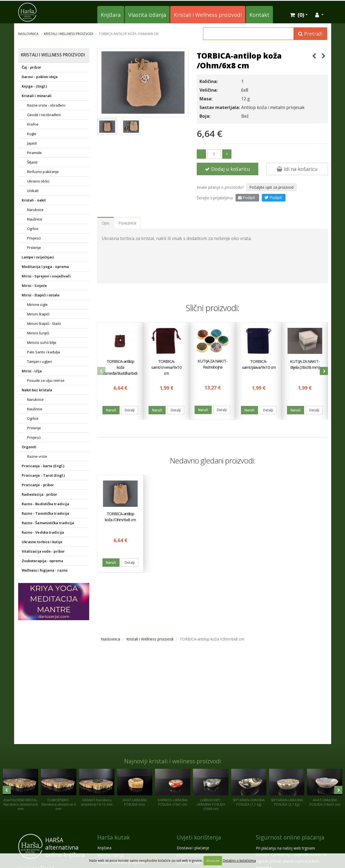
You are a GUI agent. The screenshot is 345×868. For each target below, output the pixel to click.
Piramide (35, 153)
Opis (106, 223)
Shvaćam (213, 861)
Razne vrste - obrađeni (46, 105)
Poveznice (127, 223)
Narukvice (36, 210)
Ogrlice (33, 229)
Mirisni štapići (38, 314)
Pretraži (310, 34)
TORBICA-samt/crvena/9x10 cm (166, 367)
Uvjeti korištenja (199, 837)
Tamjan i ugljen (40, 361)
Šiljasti (32, 162)
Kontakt (259, 15)
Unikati (33, 191)
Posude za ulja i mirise (46, 380)
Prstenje (34, 248)
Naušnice (35, 219)
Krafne (33, 124)
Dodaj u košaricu (228, 169)
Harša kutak (114, 837)
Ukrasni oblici (38, 181)
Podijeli (246, 198)
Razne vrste (37, 456)
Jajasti (32, 143)
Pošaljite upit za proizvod (271, 187)
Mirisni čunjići (38, 333)
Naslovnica (28, 34)
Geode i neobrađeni (44, 115)
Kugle (32, 134)
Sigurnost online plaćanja (290, 837)
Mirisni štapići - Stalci (44, 324)
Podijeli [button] (273, 198)
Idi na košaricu (297, 169)
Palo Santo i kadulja (44, 352)
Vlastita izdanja (147, 15)
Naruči (111, 410)
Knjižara (111, 15)
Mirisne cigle (37, 305)
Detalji (130, 410)
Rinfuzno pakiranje (43, 172)
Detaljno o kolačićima (239, 861)
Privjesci (34, 238)
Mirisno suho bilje (42, 342)
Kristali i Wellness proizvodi (208, 15)
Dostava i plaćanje (193, 848)
